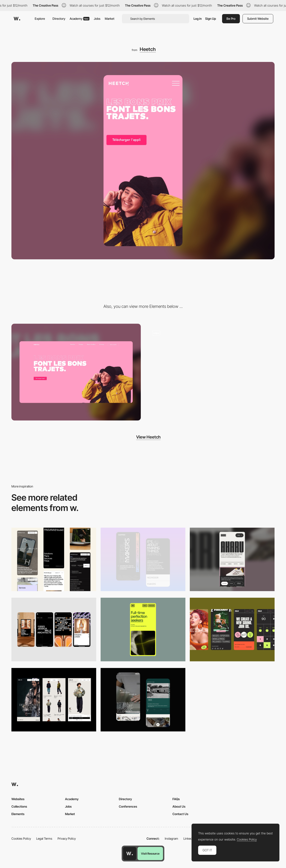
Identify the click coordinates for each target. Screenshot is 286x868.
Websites (18, 799)
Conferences (128, 806)
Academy (80, 19)
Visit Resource (150, 854)
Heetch (148, 49)
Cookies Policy (21, 838)
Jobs (97, 19)
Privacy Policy (67, 838)
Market (110, 19)
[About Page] (143, 700)
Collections (19, 806)
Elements (18, 814)
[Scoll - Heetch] (210, 372)
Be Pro (231, 19)
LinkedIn (189, 838)
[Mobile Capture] (143, 559)
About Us (179, 806)
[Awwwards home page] (130, 854)
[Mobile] (54, 559)
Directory (59, 19)
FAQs (176, 799)
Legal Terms (44, 838)
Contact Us (180, 814)
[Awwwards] (17, 19)
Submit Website (258, 19)
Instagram (171, 838)
